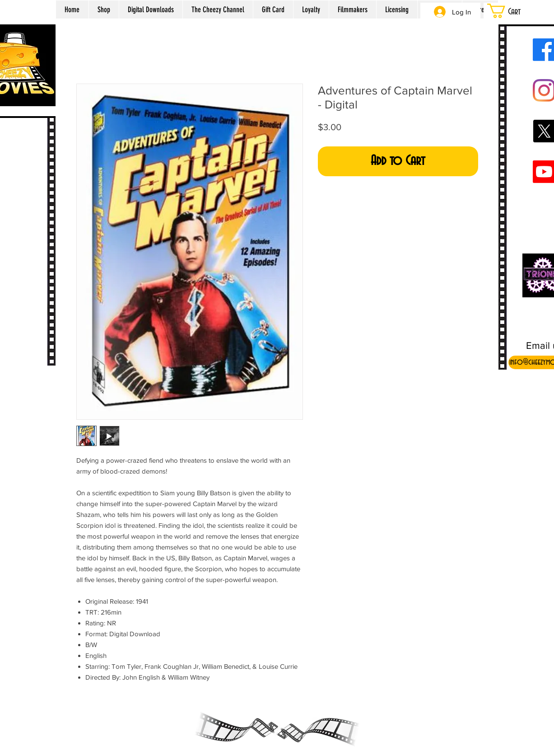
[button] (515, 11)
